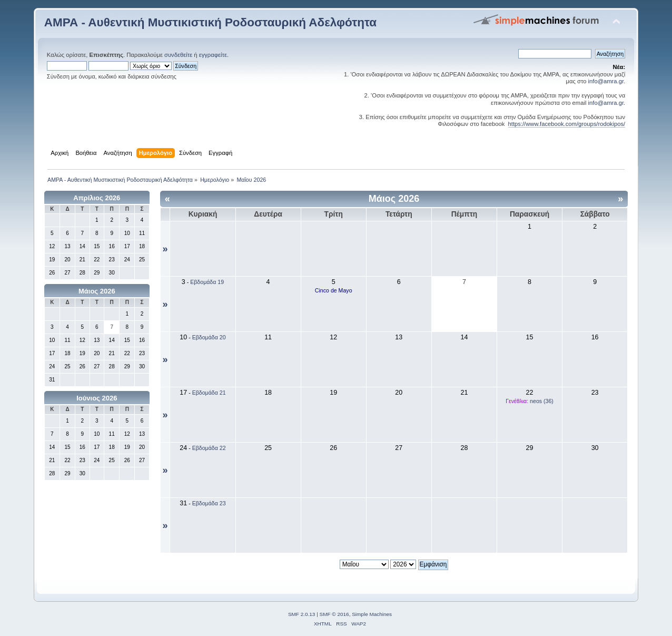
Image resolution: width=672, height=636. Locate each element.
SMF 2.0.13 (302, 614)
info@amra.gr (606, 81)
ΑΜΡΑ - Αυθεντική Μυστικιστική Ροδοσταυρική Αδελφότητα (210, 22)
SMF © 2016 (334, 614)
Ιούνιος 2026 (97, 398)
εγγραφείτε (213, 55)
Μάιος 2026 (97, 291)
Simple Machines (372, 614)
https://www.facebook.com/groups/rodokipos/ (567, 124)
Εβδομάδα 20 (209, 337)
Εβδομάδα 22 (209, 448)
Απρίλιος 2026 (97, 198)
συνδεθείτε (178, 55)
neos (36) (542, 401)
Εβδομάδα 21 (209, 393)
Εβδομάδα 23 (209, 503)
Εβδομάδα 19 (207, 282)
